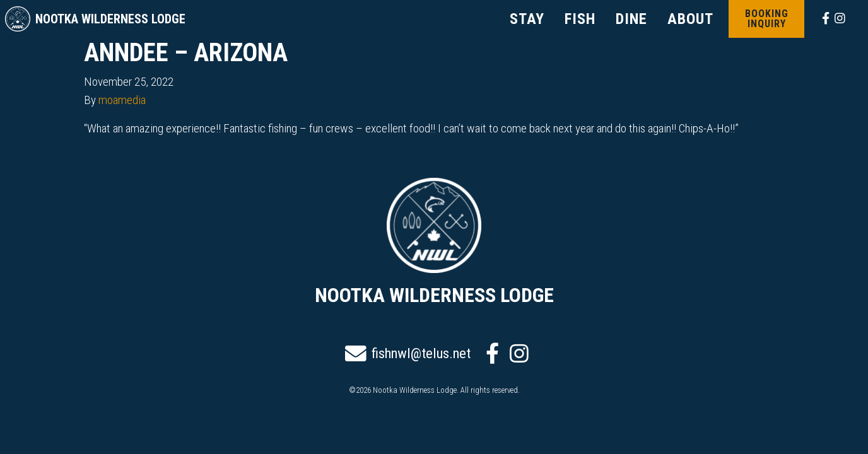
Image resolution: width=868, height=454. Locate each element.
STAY (527, 19)
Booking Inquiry (767, 19)
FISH (580, 19)
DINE (631, 19)
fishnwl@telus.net (408, 354)
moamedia (122, 100)
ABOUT (690, 19)
